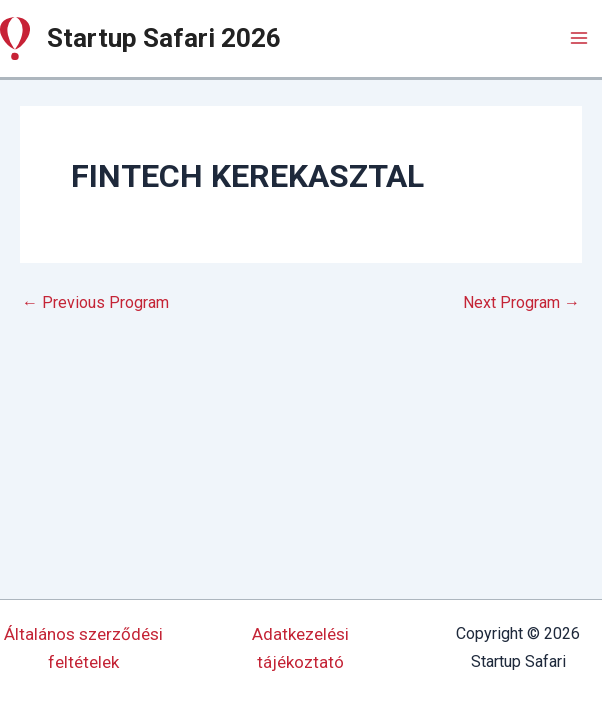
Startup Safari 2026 (164, 38)
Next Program (521, 303)
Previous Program (95, 303)
